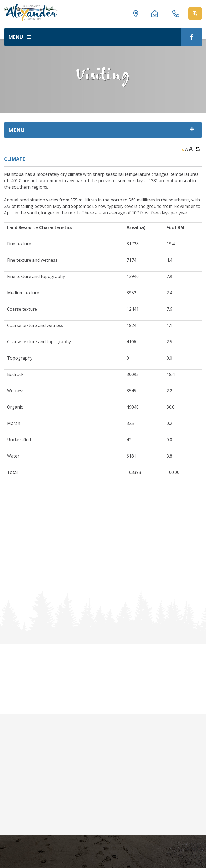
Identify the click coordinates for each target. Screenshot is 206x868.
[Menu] (19, 37)
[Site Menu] (103, 130)
